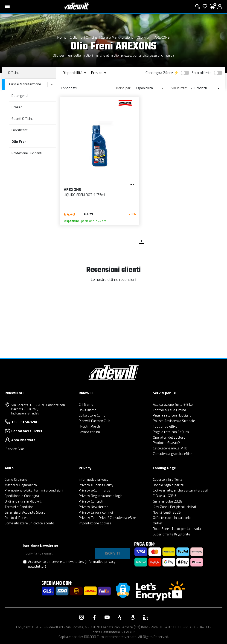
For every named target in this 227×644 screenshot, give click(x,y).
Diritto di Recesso (18, 518)
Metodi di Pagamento (21, 485)
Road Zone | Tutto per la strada (177, 529)
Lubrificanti (20, 130)
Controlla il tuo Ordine (169, 410)
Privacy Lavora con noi (96, 513)
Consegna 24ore (159, 73)
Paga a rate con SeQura (171, 432)
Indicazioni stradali (25, 413)
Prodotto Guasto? (166, 443)
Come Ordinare (16, 480)
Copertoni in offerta (168, 480)
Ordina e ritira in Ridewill (23, 502)
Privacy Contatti (91, 502)
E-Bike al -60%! (164, 496)
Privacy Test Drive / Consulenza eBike (107, 518)
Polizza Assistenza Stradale (174, 421)
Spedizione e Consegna (22, 496)
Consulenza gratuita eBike (173, 454)
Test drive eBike (165, 427)
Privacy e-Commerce (95, 490)
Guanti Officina (23, 119)
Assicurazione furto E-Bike (173, 405)
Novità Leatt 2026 (167, 513)
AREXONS (162, 37)
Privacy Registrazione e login (101, 496)
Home (62, 37)
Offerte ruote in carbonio (172, 518)
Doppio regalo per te (168, 485)
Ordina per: (123, 88)
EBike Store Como (92, 415)
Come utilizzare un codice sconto (29, 523)
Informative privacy (94, 480)
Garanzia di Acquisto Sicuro (25, 513)
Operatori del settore (169, 438)
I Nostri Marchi (90, 427)
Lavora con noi (90, 432)
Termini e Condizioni (19, 507)
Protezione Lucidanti (27, 153)
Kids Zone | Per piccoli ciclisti (174, 507)
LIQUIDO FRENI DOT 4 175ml (84, 195)
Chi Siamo (86, 405)
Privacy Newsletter (93, 507)
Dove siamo (88, 410)
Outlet (158, 523)
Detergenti (20, 96)
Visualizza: (179, 88)
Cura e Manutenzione (117, 37)
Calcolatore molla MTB (170, 448)
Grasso (17, 107)
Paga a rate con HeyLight (172, 415)
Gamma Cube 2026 (167, 502)
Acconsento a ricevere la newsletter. (72, 564)
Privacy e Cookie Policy (96, 485)
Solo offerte (202, 73)
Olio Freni (144, 37)
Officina (92, 37)
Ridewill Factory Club (95, 421)
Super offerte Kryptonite (172, 534)
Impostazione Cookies (95, 523)
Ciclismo (76, 37)
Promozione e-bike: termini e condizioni (34, 490)
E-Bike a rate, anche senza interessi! (180, 490)
